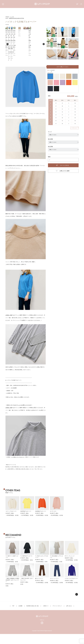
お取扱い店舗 (9, 325)
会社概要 (22, 616)
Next (44, 49)
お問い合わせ (67, 616)
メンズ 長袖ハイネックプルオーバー (18, 467)
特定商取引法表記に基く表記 (33, 616)
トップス (12, 17)
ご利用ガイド (45, 616)
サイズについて (74, 138)
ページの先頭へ (77, 604)
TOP (15, 616)
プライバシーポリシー (56, 616)
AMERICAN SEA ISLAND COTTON (17, 18)
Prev (8, 49)
